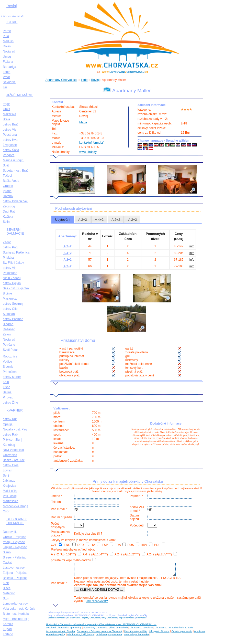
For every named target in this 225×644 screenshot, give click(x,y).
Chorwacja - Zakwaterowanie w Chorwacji (99, 633)
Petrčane (9, 345)
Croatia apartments (182, 633)
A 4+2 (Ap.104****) (98, 554)
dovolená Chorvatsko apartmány (64, 630)
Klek (6, 583)
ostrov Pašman (13, 319)
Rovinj (12, 6)
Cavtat (7, 563)
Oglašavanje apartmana (109, 637)
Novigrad (9, 51)
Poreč (7, 31)
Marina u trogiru (14, 160)
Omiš (6, 109)
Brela (6, 119)
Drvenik (8, 196)
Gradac (8, 186)
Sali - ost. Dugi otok (16, 288)
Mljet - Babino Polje (16, 619)
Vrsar (6, 77)
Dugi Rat (9, 212)
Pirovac (8, 397)
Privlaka (8, 258)
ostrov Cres (11, 465)
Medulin (8, 41)
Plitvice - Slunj (12, 440)
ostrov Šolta (11, 150)
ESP (107, 545)
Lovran (8, 470)
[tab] (63, 220)
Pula (6, 36)
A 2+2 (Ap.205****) (162, 554)
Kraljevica (9, 486)
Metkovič (9, 593)
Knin (6, 382)
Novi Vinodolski (13, 450)
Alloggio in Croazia (159, 633)
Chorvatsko (161, 630)
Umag (7, 57)
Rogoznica (10, 356)
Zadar (7, 242)
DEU (83, 545)
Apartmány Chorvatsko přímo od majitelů (105, 630)
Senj (6, 476)
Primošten (10, 372)
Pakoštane (10, 273)
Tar (5, 87)
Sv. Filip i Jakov (13, 263)
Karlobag (9, 445)
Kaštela (8, 217)
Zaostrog (9, 206)
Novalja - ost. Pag (15, 429)
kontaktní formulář (92, 143)
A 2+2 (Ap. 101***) (66, 554)
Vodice (7, 362)
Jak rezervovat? (96, 604)
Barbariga (9, 67)
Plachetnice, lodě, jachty (81, 637)
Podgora (9, 155)
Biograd (8, 324)
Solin (6, 222)
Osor (6, 511)
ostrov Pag (10, 247)
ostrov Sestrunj (13, 304)
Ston (6, 598)
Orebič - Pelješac (14, 537)
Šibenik (8, 367)
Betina (7, 392)
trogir (6, 104)
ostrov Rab (10, 435)
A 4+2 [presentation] (99, 220)
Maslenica (10, 299)
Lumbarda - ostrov (15, 604)
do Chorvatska (74, 620)
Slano (7, 552)
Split (6, 165)
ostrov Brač (11, 124)
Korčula (8, 624)
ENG (70, 545)
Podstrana (10, 135)
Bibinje (7, 293)
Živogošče (10, 145)
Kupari (7, 629)
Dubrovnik (10, 532)
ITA (95, 545)
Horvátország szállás (136, 633)
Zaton (7, 334)
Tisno (7, 387)
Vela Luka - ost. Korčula (19, 609)
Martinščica (11, 501)
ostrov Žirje (10, 403)
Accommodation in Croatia (60, 633)
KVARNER (15, 410)
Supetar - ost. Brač (16, 171)
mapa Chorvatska (126, 620)
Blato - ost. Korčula (16, 614)
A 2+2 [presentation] (83, 220)
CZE (57, 545)
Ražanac (9, 329)
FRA (120, 545)
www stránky (88, 152)
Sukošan (9, 314)
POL (160, 545)
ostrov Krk (10, 419)
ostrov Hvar (11, 140)
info (192, 246)
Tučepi (7, 176)
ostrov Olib (10, 309)
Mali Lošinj (10, 491)
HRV (147, 545)
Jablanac (9, 481)
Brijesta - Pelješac (15, 578)
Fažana (8, 62)
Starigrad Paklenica (16, 252)
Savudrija (9, 82)
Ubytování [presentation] (63, 220)
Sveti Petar (10, 350)
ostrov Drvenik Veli (15, 201)
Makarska (9, 114)
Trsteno (8, 634)
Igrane (7, 191)
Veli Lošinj (10, 496)
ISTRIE (12, 22)
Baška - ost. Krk (14, 460)
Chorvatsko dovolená (141, 630)
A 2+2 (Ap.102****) (130, 554)
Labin (7, 72)
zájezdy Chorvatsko (91, 620)
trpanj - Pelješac (14, 542)
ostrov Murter (12, 377)
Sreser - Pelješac (14, 557)
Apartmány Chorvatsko (61, 80)
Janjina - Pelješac (15, 547)
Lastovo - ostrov (14, 568)
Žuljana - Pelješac (15, 573)
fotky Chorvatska (109, 620)
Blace (7, 588)
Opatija (8, 424)
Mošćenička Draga (15, 506)
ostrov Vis (9, 130)
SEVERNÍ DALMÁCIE (15, 231)
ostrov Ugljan (12, 283)
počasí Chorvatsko (57, 620)
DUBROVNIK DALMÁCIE (17, 521)
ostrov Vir (9, 268)
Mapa (83, 122)
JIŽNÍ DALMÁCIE (20, 95)
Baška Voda (11, 181)
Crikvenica (10, 455)
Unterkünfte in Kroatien (182, 630)
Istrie (84, 80)
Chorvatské (141, 620)
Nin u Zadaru (12, 278)
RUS (133, 545)
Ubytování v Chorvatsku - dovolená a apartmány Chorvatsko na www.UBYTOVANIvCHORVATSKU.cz (101, 626)
